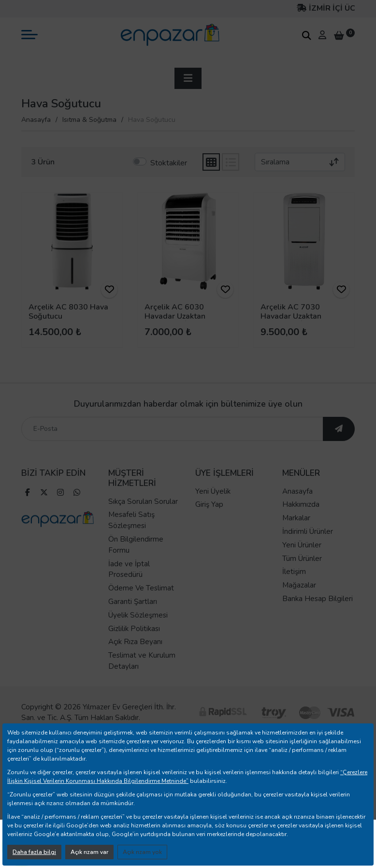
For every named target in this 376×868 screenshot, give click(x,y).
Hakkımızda (301, 516)
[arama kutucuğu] (306, 35)
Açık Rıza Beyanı (135, 653)
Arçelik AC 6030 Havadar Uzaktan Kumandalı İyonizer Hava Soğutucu (178, 321)
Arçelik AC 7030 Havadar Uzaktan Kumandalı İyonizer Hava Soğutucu (294, 321)
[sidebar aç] (188, 78)
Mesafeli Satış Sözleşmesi (131, 532)
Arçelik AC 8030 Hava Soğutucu (68, 312)
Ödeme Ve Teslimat (141, 599)
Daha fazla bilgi (34, 852)
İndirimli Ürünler (308, 543)
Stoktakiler (169, 163)
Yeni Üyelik (213, 502)
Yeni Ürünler (302, 556)
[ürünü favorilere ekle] (109, 290)
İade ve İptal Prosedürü (129, 581)
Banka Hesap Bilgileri (318, 610)
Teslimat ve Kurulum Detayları (142, 672)
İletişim (294, 583)
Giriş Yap (209, 516)
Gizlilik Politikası (134, 640)
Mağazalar (299, 596)
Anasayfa (36, 120)
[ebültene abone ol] (339, 440)
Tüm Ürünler (302, 570)
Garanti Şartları (133, 613)
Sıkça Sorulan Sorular (143, 513)
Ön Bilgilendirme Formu (136, 556)
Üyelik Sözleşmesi (138, 626)
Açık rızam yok (142, 852)
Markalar (296, 529)
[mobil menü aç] (29, 35)
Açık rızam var (89, 852)
